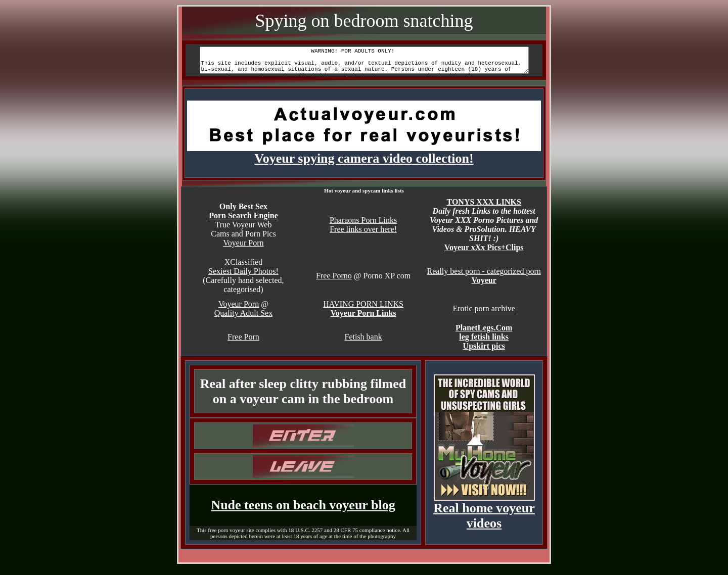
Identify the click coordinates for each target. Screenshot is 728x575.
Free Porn (243, 343)
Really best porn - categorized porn (484, 277)
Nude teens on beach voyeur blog (303, 511)
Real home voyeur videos (484, 516)
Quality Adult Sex (244, 319)
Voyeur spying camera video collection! (364, 159)
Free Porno (334, 282)
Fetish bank (363, 343)
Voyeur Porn (243, 249)
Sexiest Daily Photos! (243, 277)
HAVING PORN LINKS (363, 310)
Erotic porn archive (484, 315)
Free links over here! (363, 235)
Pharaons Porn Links (363, 226)
